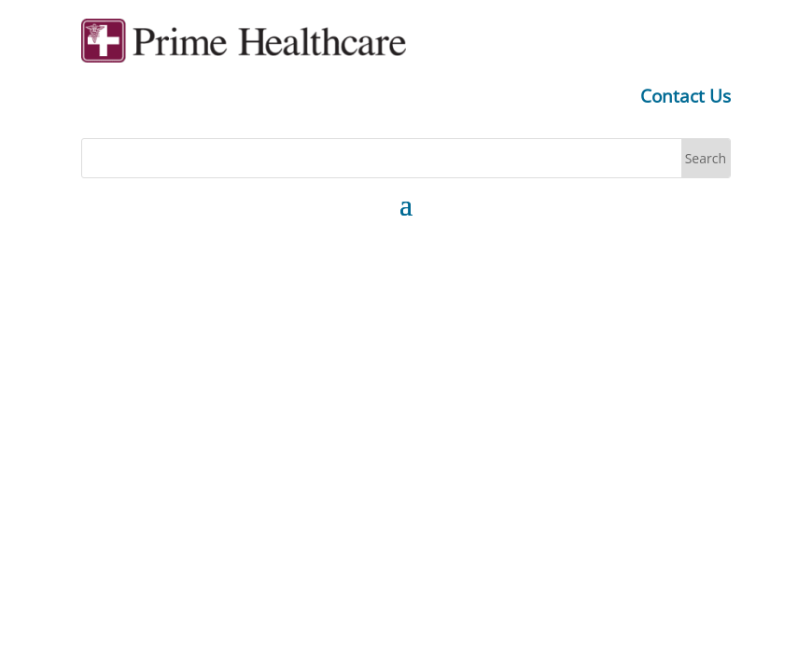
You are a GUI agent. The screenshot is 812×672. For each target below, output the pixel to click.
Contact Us (686, 96)
